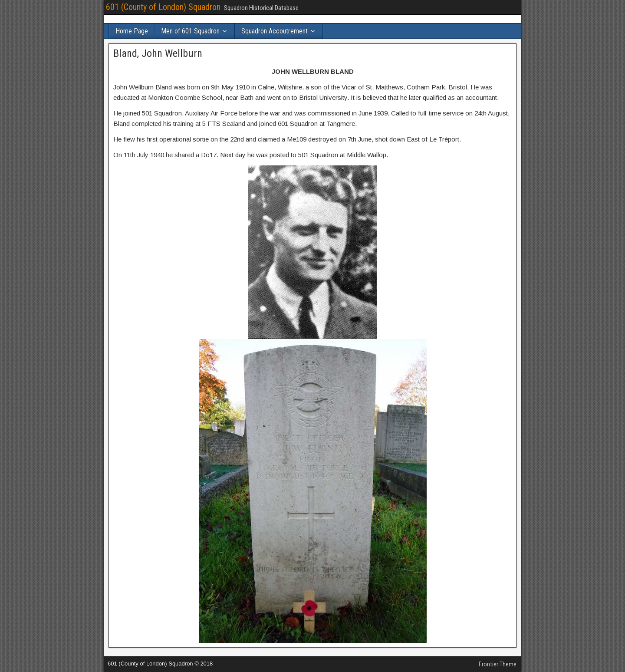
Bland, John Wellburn (158, 53)
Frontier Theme (498, 664)
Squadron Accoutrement (275, 31)
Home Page (132, 31)
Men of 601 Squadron (190, 31)
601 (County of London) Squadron (163, 7)
